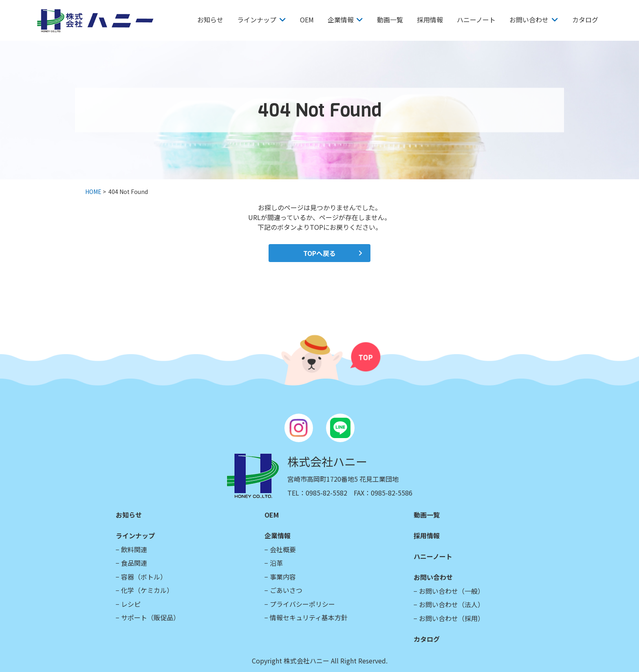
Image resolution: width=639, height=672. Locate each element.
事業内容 (283, 577)
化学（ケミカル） (147, 590)
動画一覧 (390, 20)
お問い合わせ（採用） (452, 618)
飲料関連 (134, 549)
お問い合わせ (529, 20)
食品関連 (134, 563)
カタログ (585, 20)
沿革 (276, 563)
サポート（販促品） (150, 617)
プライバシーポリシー (302, 604)
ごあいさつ (286, 590)
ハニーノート (476, 20)
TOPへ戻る (319, 253)
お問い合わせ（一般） (452, 591)
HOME (93, 192)
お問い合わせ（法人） (452, 604)
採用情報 (430, 20)
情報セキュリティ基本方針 (309, 617)
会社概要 (283, 549)
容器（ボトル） (144, 577)
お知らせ (210, 20)
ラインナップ (257, 20)
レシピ (131, 604)
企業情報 (341, 20)
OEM (307, 20)
